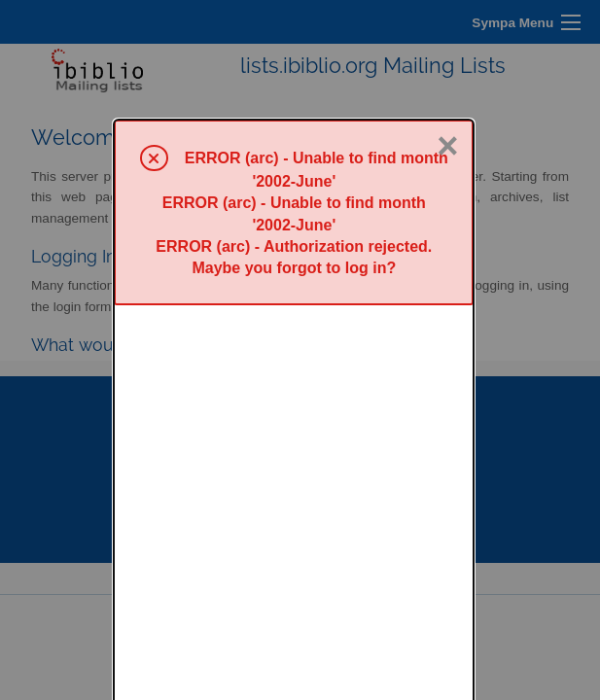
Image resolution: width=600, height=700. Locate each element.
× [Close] (447, 26)
